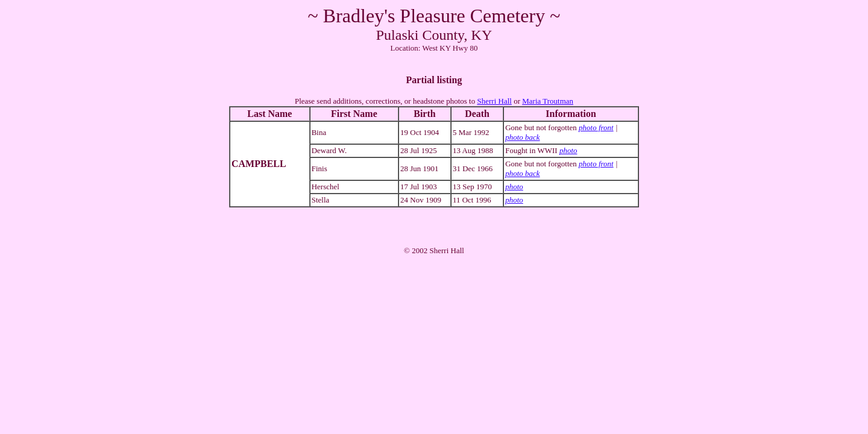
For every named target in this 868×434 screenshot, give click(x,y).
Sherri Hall (494, 101)
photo (568, 150)
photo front (596, 127)
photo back (522, 137)
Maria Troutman (548, 101)
